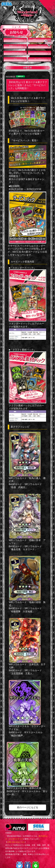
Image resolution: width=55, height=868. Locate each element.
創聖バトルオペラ (39, 40)
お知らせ (39, 46)
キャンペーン (39, 53)
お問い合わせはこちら (16, 842)
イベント (15, 53)
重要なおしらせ (15, 46)
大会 (15, 59)
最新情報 (15, 40)
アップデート (39, 59)
